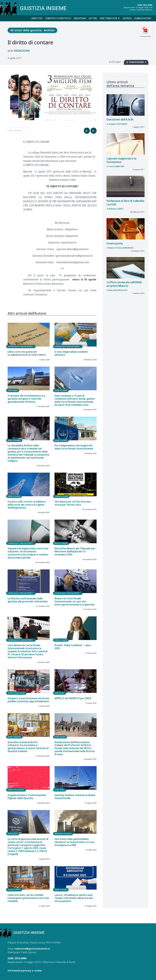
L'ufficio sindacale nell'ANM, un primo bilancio (124, 284)
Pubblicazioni (143, 18)
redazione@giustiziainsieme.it (32, 949)
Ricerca (127, 18)
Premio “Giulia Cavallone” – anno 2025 (73, 647)
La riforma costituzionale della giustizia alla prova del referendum (28, 600)
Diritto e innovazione (16, 790)
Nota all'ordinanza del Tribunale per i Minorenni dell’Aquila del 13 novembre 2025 (75, 552)
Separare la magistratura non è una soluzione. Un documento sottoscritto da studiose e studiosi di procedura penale (28, 553)
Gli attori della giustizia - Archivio (32, 30)
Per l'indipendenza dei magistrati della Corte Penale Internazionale (74, 447)
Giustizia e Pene (14, 890)
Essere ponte (115, 243)
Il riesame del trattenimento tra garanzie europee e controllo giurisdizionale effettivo (26, 399)
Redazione (80, 18)
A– (87, 131)
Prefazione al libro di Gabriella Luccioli (125, 203)
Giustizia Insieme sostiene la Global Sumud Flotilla (75, 797)
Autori (93, 18)
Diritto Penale (60, 737)
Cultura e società (61, 496)
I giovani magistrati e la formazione (121, 160)
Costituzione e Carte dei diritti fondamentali (22, 346)
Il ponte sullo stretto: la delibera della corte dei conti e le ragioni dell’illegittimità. (27, 505)
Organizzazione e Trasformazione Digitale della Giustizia (27, 797)
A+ (94, 131)
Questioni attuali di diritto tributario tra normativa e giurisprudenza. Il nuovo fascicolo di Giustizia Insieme (28, 747)
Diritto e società (61, 390)
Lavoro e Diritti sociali (16, 693)
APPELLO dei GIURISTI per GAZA (73, 698)
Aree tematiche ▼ (110, 18)
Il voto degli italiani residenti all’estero (71, 353)
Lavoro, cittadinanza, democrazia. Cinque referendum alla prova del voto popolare (74, 898)
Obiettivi (37, 18)
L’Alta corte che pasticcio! (22, 352)
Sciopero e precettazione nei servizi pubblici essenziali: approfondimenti (28, 700)
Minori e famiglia (14, 440)
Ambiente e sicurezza (63, 834)
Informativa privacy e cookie (25, 971)
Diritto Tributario (14, 737)
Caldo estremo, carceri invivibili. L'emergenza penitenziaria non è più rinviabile (28, 898)
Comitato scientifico (58, 18)
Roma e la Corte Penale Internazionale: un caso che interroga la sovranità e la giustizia (74, 602)
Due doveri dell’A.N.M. (120, 119)
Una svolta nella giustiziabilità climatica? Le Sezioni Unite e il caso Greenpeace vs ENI (74, 842)
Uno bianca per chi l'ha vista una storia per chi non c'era (73, 503)
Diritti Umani (13, 390)
